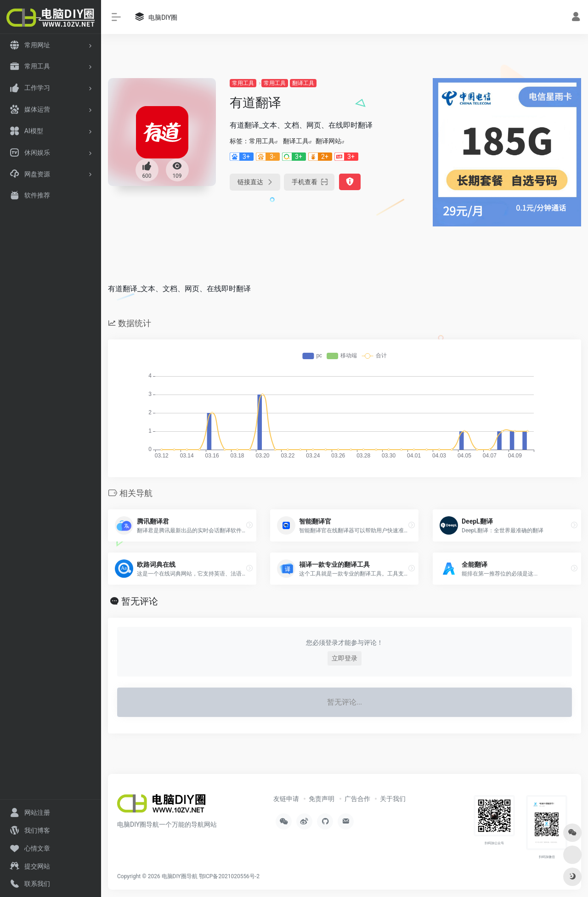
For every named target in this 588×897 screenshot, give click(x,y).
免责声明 (322, 799)
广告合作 (357, 799)
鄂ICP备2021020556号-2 (229, 876)
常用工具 (243, 83)
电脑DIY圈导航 (180, 876)
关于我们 (393, 799)
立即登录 (345, 658)
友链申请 (286, 799)
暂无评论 (140, 601)
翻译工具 (303, 83)
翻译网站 (328, 141)
